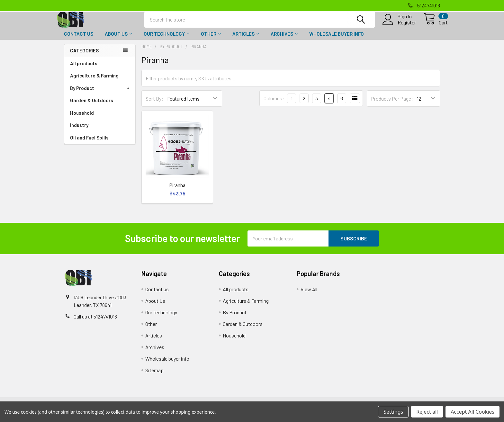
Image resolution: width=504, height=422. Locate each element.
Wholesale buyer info (337, 40)
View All (309, 295)
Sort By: (154, 104)
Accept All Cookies (473, 412)
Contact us (79, 40)
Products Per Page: (392, 104)
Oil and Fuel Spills (89, 143)
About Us (118, 40)
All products (84, 69)
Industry (79, 131)
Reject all (427, 412)
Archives (284, 40)
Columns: (274, 104)
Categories (84, 56)
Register (399, 26)
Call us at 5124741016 (95, 322)
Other (211, 40)
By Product (101, 94)
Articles (246, 40)
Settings (393, 412)
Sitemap (154, 376)
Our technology (166, 40)
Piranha (177, 191)
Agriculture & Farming (94, 81)
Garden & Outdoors (92, 106)
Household (82, 119)
